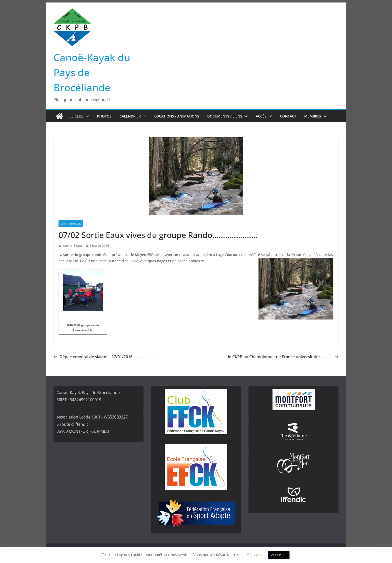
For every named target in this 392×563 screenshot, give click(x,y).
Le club (76, 116)
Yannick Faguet (73, 246)
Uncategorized (71, 223)
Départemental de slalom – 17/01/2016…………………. (105, 357)
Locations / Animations (177, 116)
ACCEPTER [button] (279, 555)
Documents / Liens (225, 116)
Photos (104, 116)
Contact (288, 116)
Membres (313, 116)
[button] (86, 116)
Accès (261, 116)
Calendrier (130, 116)
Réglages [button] (255, 554)
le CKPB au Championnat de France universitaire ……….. (283, 357)
